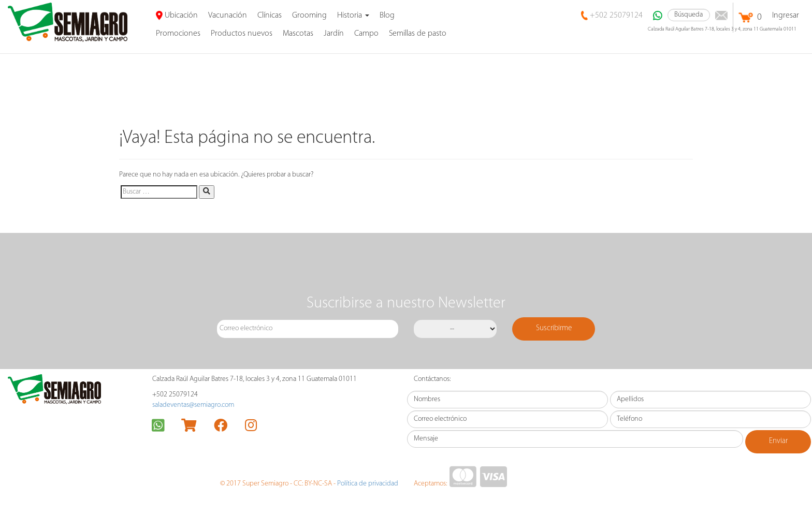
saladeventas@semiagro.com (193, 405)
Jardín (334, 34)
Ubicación (177, 16)
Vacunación (228, 16)
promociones (178, 34)
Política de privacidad (368, 484)
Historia (353, 16)
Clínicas (270, 16)
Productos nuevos (242, 34)
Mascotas (298, 34)
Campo (366, 34)
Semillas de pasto (418, 34)
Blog (387, 16)
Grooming (309, 16)
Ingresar (786, 16)
